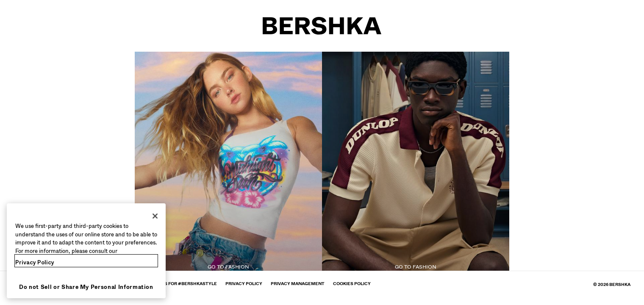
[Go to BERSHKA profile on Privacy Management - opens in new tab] (298, 284)
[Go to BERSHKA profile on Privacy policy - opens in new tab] (244, 284)
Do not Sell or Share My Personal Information (86, 287)
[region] (86, 251)
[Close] (155, 216)
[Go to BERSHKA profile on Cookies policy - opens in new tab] (352, 284)
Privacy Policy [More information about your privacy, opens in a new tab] (35, 262)
